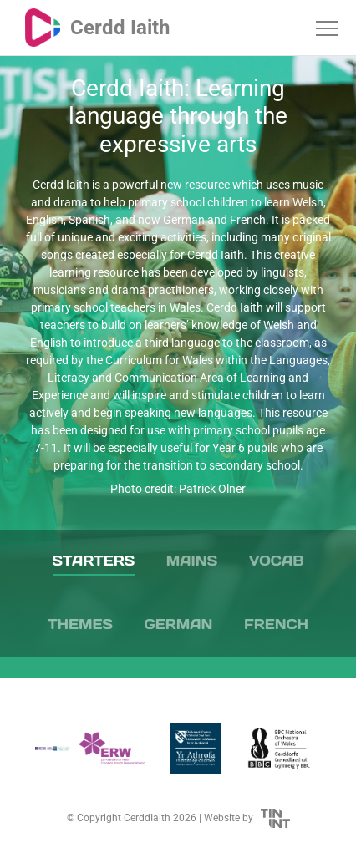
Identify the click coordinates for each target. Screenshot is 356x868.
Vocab (277, 561)
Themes (80, 624)
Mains (192, 561)
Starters (94, 561)
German (179, 624)
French (276, 624)
